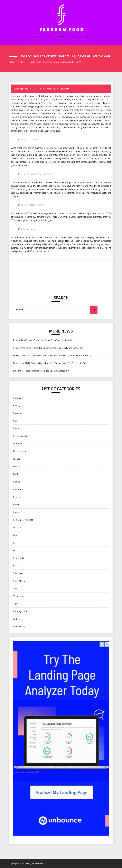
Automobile (47, 89)
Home (16, 512)
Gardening (18, 489)
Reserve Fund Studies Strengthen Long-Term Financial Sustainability (45, 340)
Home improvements (23, 520)
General (47, 37)
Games (17, 482)
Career (16, 421)
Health (73, 37)
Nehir (19, 89)
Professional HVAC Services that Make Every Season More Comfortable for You (50, 363)
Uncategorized (20, 611)
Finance (17, 467)
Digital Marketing (21, 436)
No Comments (63, 89)
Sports (16, 588)
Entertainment (20, 451)
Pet (15, 543)
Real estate (19, 558)
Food (15, 474)
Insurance (18, 528)
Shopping (34, 37)
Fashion (17, 459)
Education (18, 444)
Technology (87, 37)
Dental (16, 428)
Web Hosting (19, 627)
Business (60, 37)
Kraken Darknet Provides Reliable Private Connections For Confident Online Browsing (52, 356)
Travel (16, 604)
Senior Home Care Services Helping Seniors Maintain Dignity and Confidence (48, 348)
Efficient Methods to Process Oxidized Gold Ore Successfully (41, 371)
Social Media (19, 581)
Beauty (17, 405)
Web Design (19, 619)
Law (15, 535)
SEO (15, 566)
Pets (15, 550)
